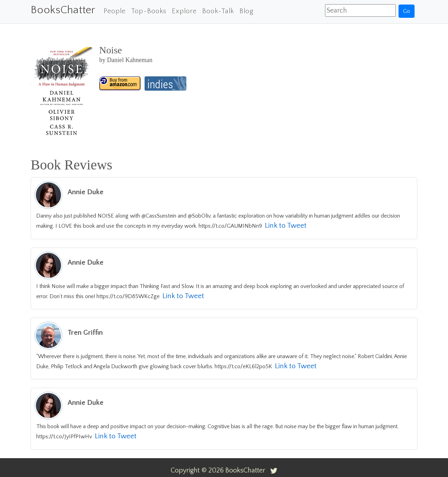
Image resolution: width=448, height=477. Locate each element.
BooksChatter (63, 10)
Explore (184, 11)
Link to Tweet (286, 225)
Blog (246, 11)
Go (407, 11)
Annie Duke (86, 192)
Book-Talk (218, 11)
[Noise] (120, 84)
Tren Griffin (85, 332)
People (114, 11)
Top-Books (149, 11)
